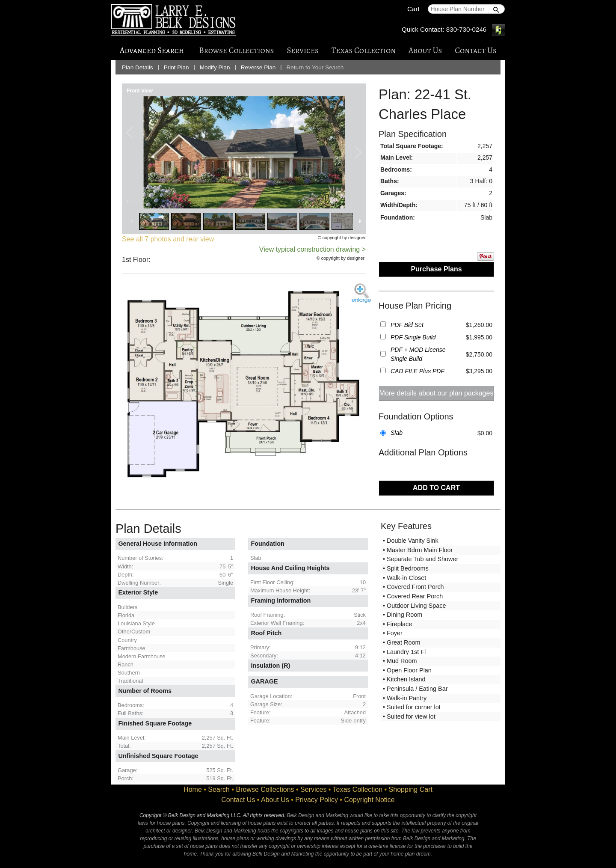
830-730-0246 (466, 29)
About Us (425, 50)
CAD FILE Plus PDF (418, 371)
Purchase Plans (436, 269)
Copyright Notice (369, 800)
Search (219, 789)
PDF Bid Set (407, 325)
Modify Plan (215, 67)
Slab (397, 433)
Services (302, 50)
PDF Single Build (413, 337)
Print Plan (176, 67)
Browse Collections (236, 50)
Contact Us (476, 50)
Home (193, 789)
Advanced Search (152, 50)
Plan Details (138, 67)
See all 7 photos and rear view (168, 239)
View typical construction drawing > (312, 249)
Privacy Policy (317, 800)
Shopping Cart (411, 789)
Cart (413, 9)
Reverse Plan (258, 67)
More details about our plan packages (437, 393)
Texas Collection (364, 50)
